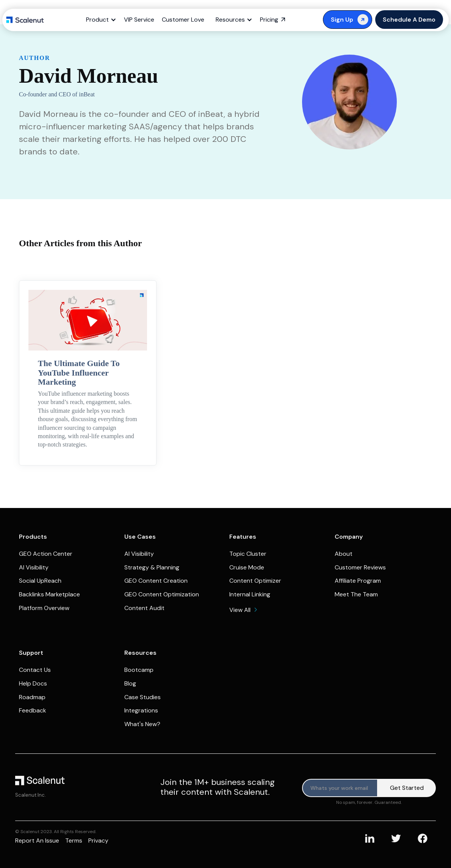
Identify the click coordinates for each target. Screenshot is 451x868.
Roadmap (32, 697)
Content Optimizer (255, 581)
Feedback (33, 710)
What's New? (142, 724)
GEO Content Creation (156, 581)
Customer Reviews (360, 567)
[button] (103, 20)
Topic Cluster (248, 554)
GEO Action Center (46, 554)
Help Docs (33, 683)
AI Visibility (34, 567)
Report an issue (37, 840)
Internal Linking (250, 594)
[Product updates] (340, 788)
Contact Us (35, 670)
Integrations (141, 710)
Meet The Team (356, 594)
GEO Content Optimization (162, 594)
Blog (130, 683)
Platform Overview (44, 608)
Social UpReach (40, 581)
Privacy (98, 840)
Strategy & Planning (152, 567)
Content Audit (144, 608)
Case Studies (143, 697)
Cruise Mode (247, 567)
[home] (25, 20)
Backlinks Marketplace (49, 594)
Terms (74, 840)
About (344, 554)
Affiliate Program (358, 581)
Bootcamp (139, 670)
